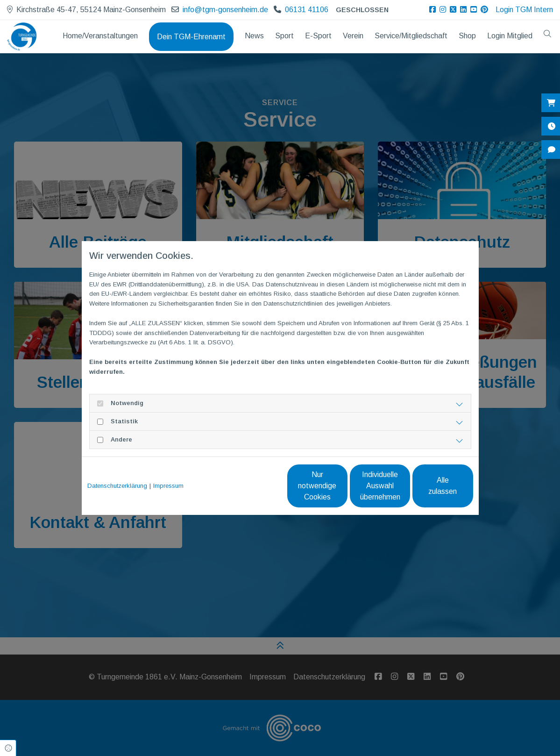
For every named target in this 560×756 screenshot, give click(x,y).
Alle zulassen (430, 486)
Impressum (168, 486)
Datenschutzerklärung (117, 486)
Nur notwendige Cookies (252, 486)
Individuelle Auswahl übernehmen (341, 486)
